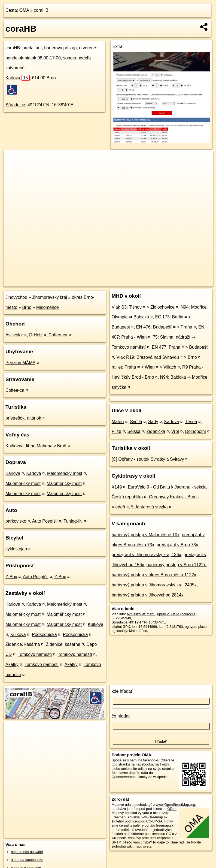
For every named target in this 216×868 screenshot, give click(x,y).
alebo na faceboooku (27, 860)
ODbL (172, 809)
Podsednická (44, 635)
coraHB (41, 10)
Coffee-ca (58, 335)
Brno (27, 307)
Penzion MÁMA (20, 363)
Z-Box (11, 577)
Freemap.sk (147, 282)
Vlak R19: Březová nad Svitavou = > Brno (156, 357)
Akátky (12, 664)
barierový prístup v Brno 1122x (176, 565)
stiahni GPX (121, 627)
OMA (24, 10)
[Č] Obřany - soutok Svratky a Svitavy (148, 459)
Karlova (18, 78)
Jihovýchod (16, 297)
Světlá (136, 422)
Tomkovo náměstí (35, 654)
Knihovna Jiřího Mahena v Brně (36, 446)
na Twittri (162, 764)
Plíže (117, 431)
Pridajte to (161, 842)
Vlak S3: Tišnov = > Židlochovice (143, 307)
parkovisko (16, 521)
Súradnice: (16, 105)
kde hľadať (122, 691)
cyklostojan (16, 549)
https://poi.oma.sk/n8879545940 (189, 282)
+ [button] (13, 159)
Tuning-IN (73, 521)
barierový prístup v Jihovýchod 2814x (148, 595)
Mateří (118, 422)
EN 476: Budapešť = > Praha (164, 327)
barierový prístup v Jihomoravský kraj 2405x (154, 585)
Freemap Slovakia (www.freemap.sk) (140, 817)
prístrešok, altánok (23, 418)
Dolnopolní (196, 431)
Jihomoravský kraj (50, 297)
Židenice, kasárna (23, 644)
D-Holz (36, 335)
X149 (117, 487)
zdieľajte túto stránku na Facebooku (143, 762)
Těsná (191, 422)
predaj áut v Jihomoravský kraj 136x (146, 555)
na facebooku (149, 760)
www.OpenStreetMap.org (176, 805)
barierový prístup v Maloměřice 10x (146, 535)
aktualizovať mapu (141, 614)
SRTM (117, 842)
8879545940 (121, 618)
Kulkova (95, 624)
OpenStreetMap (119, 282)
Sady (153, 422)
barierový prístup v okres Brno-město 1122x (154, 575)
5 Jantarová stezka (149, 507)
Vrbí (175, 431)
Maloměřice (48, 307)
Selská (134, 431)
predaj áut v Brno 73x (177, 545)
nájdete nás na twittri (27, 852)
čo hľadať (121, 716)
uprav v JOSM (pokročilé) (177, 614)
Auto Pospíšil (45, 521)
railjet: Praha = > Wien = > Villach (144, 367)
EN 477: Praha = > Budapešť (180, 347)
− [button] (13, 168)
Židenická (156, 431)
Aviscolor (14, 335)
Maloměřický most (65, 473)
